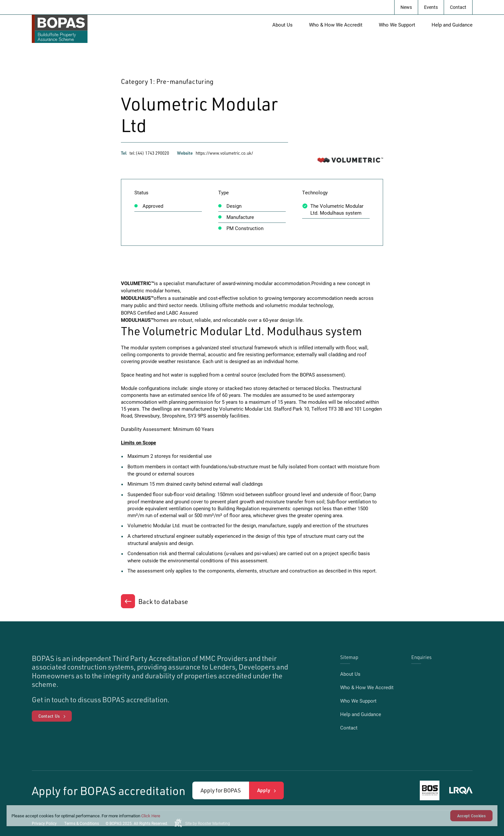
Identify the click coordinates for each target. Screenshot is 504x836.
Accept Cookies (471, 816)
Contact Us (49, 716)
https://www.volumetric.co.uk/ (224, 153)
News (406, 7)
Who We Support (397, 25)
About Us (282, 25)
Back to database (163, 601)
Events (431, 7)
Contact (458, 7)
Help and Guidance (452, 25)
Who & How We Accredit (336, 25)
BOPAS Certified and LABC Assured (159, 313)
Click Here (151, 816)
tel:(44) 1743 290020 (149, 153)
